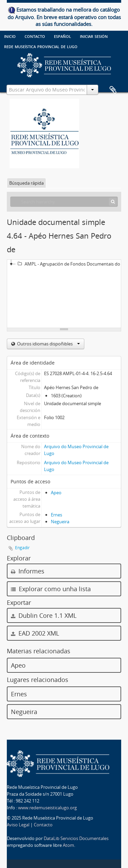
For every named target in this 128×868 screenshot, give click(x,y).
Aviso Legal (18, 825)
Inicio (10, 36)
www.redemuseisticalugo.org (47, 808)
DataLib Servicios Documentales (76, 838)
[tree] (64, 294)
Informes (28, 571)
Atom (68, 845)
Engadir (22, 548)
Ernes (56, 515)
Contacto (35, 36)
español (62, 36)
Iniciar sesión (94, 36)
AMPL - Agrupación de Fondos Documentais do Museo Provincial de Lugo (71, 264)
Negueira (60, 522)
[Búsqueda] (113, 202)
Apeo (56, 493)
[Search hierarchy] (64, 202)
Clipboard (113, 90)
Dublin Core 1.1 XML (44, 615)
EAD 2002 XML (35, 633)
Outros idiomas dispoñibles (48, 344)
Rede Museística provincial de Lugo (41, 46)
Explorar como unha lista (51, 589)
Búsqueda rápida (26, 183)
